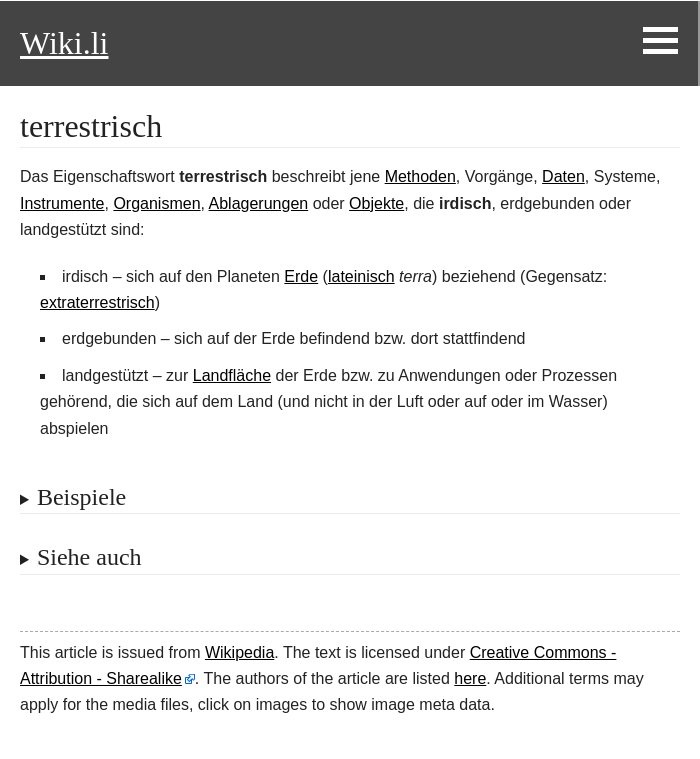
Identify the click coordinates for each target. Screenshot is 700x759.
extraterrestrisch (97, 302)
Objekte (376, 203)
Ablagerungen (259, 203)
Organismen (156, 203)
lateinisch (361, 276)
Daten (563, 176)
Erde (301, 276)
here (470, 678)
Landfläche (232, 375)
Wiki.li (64, 43)
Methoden (420, 176)
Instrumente (62, 203)
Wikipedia (239, 652)
